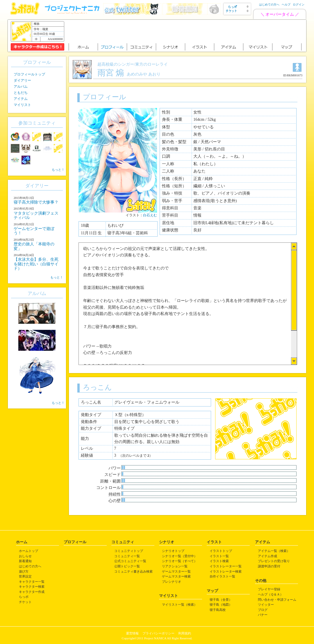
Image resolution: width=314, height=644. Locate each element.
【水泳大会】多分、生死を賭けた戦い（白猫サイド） (36, 264)
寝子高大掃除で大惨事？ (36, 202)
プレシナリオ (172, 582)
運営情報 (132, 633)
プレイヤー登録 (269, 589)
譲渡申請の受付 (269, 566)
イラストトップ (221, 551)
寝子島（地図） (221, 605)
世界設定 (25, 576)
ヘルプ (286, 5)
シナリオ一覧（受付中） (180, 556)
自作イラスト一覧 (222, 576)
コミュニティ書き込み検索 (133, 571)
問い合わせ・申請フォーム (277, 600)
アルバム (21, 87)
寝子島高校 (218, 610)
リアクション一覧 (175, 566)
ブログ (263, 610)
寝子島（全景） (221, 600)
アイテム (21, 99)
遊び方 (24, 571)
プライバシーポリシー (158, 633)
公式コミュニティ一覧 (130, 561)
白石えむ (150, 215)
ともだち (21, 93)
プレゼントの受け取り (274, 561)
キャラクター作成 (32, 592)
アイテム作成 (267, 556)
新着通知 (25, 561)
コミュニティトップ (129, 551)
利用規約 (185, 633)
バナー (263, 615)
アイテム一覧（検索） (274, 551)
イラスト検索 (219, 561)
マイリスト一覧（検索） (180, 605)
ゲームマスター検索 (176, 576)
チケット (25, 602)
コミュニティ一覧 (127, 556)
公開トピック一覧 (127, 566)
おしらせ (25, 556)
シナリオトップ (173, 551)
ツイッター (266, 605)
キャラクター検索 (32, 587)
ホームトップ (28, 551)
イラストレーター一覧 (226, 566)
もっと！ (58, 170)
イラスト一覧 (219, 556)
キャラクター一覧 (32, 582)
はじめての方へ (269, 5)
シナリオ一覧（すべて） (180, 561)
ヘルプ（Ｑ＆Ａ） (271, 594)
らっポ (24, 597)
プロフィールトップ (29, 74)
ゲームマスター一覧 (176, 571)
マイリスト (22, 105)
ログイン (299, 5)
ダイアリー (22, 80)
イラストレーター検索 (226, 571)
